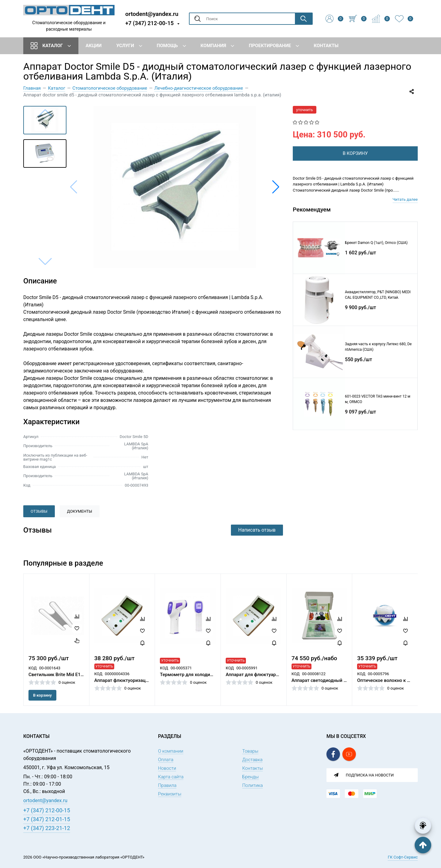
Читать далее (405, 201)
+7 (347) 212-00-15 (149, 23)
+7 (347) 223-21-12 (47, 828)
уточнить (305, 110)
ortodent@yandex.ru (152, 14)
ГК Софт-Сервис (403, 857)
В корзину (42, 695)
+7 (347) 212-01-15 (47, 819)
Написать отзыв (257, 530)
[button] (276, 187)
